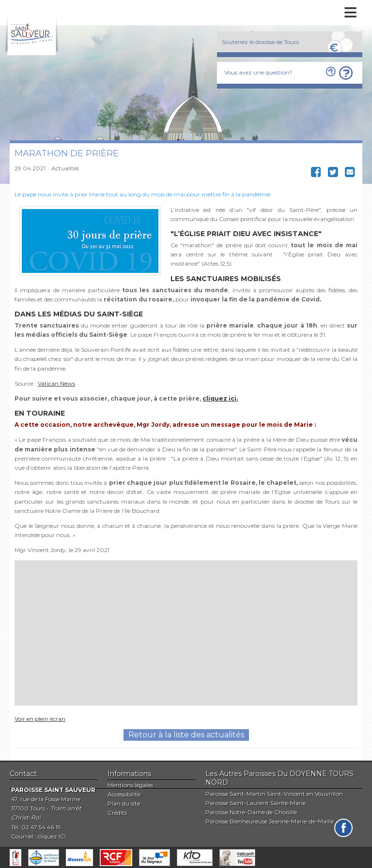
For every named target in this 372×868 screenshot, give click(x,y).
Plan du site (124, 803)
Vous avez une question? (258, 72)
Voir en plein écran (40, 719)
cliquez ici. (220, 398)
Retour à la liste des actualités (186, 735)
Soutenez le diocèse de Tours (260, 42)
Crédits (117, 813)
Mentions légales (130, 785)
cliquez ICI (52, 836)
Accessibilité (124, 794)
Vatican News (56, 383)
